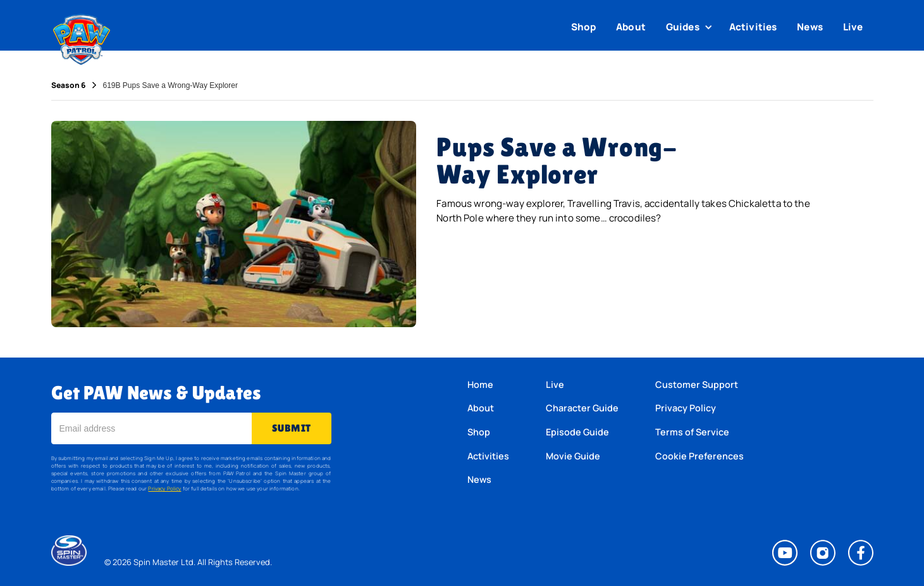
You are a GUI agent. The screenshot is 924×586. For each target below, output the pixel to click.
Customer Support (697, 384)
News (810, 27)
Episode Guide (577, 432)
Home (480, 384)
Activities (753, 27)
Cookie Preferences (699, 456)
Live (853, 27)
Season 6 (68, 85)
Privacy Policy (164, 488)
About (631, 27)
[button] (691, 27)
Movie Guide (573, 456)
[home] (82, 37)
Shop (584, 27)
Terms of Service (692, 432)
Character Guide (582, 408)
